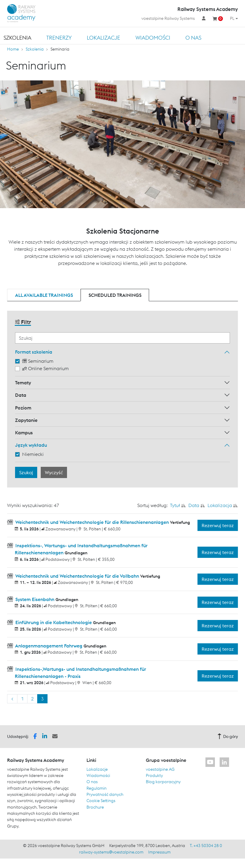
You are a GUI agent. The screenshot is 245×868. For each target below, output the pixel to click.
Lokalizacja (220, 505)
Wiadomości (153, 38)
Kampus (24, 433)
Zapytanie (26, 420)
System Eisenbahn (35, 599)
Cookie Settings (101, 801)
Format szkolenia (34, 352)
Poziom (23, 408)
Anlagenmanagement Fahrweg (49, 646)
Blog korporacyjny (163, 782)
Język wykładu (31, 445)
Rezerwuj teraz (218, 525)
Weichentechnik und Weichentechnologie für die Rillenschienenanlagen (92, 522)
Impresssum (159, 852)
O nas (193, 38)
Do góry (228, 736)
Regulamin (97, 788)
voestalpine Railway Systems (168, 18)
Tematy (23, 383)
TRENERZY (59, 38)
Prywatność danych (105, 794)
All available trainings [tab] (44, 295)
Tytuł (175, 505)
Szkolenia (17, 38)
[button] (35, 736)
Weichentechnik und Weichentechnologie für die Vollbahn (77, 576)
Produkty (154, 775)
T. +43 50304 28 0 (206, 846)
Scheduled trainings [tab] (115, 295)
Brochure (95, 807)
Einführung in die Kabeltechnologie (54, 622)
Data (21, 395)
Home (13, 49)
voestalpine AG (160, 769)
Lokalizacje (103, 38)
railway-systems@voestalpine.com (111, 852)
